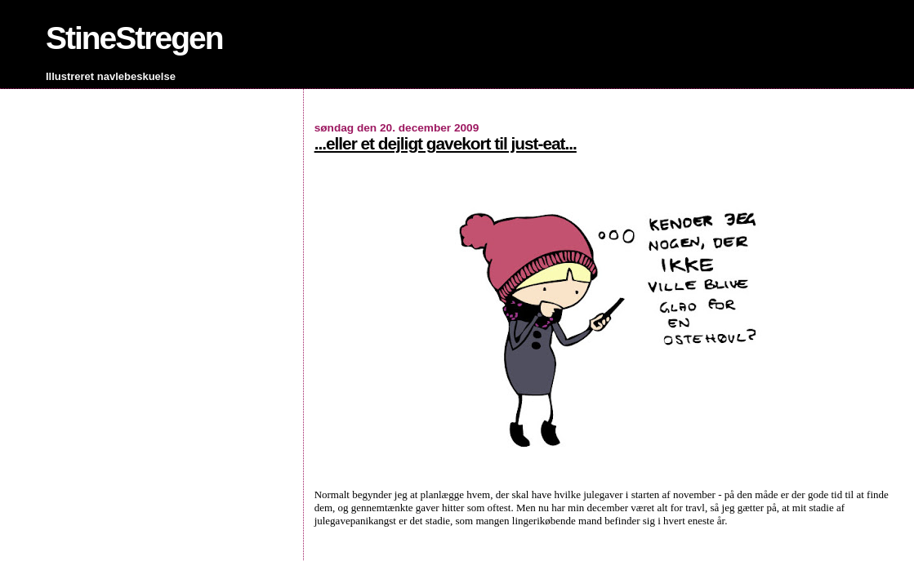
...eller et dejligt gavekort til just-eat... (446, 143)
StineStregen (134, 38)
